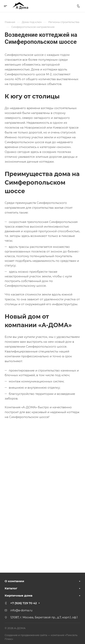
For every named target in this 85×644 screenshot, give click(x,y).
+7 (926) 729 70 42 (24, 603)
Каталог (11, 588)
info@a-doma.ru (21, 610)
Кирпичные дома (19, 595)
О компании (14, 581)
